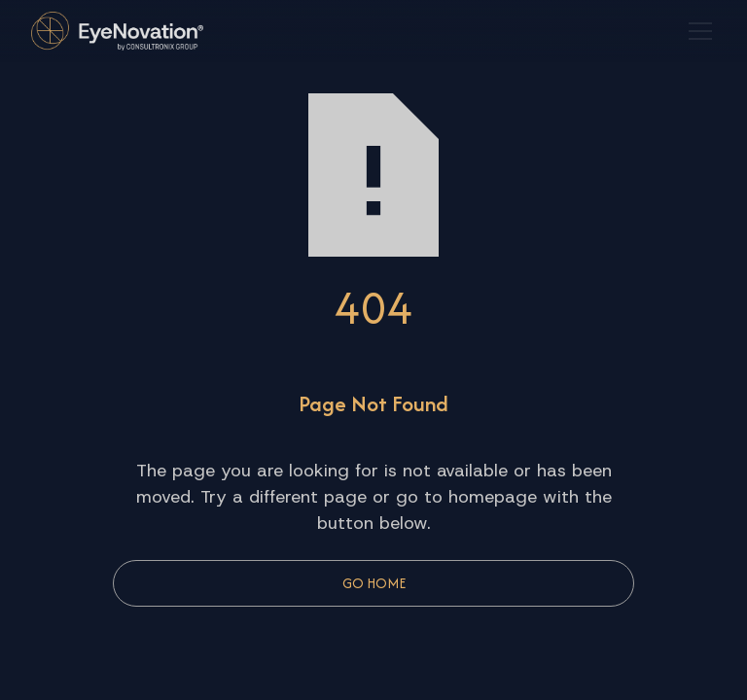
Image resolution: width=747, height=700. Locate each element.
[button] (696, 31)
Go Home (374, 583)
